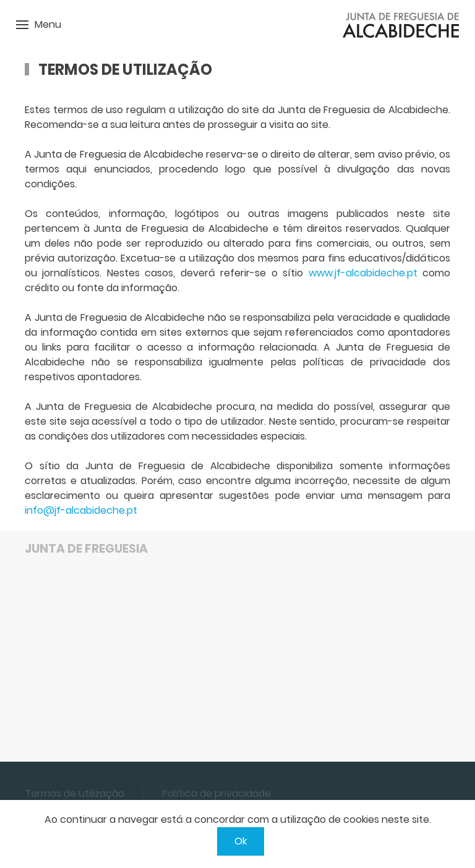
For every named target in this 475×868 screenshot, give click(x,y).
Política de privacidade (216, 794)
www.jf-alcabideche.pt (363, 273)
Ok (241, 841)
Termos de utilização (75, 794)
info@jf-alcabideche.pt (81, 510)
